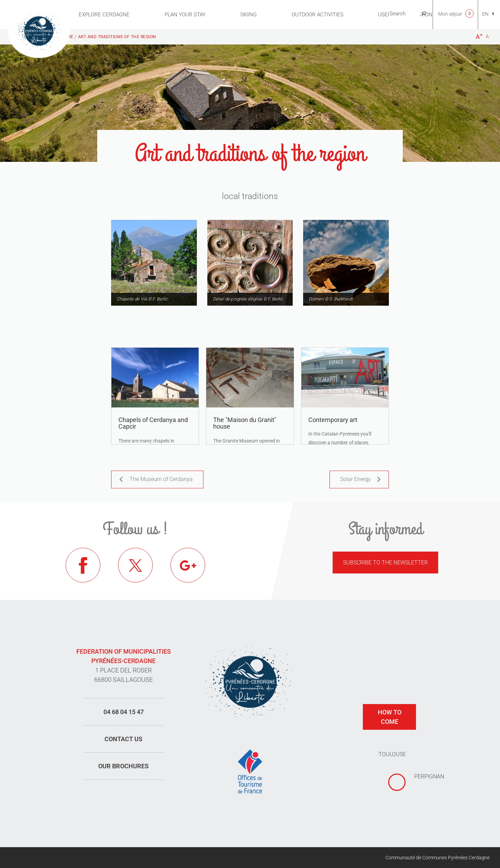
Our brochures (123, 766)
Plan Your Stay (185, 15)
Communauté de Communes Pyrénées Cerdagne (437, 858)
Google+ (188, 565)
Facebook (83, 565)
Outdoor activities (318, 15)
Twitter (135, 565)
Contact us (123, 739)
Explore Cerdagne (104, 15)
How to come (390, 717)
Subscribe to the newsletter (385, 563)
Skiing (248, 15)
